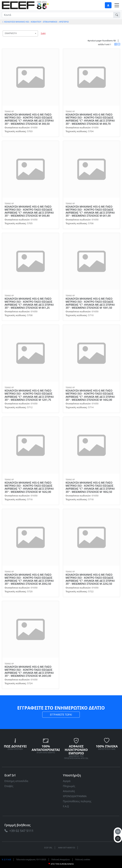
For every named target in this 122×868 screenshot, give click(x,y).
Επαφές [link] (9, 786)
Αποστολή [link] (69, 791)
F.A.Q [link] (66, 806)
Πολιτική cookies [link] (83, 860)
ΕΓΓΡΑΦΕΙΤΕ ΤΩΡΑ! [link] (61, 715)
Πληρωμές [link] (69, 786)
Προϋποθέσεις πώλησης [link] (77, 801)
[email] (118, 832)
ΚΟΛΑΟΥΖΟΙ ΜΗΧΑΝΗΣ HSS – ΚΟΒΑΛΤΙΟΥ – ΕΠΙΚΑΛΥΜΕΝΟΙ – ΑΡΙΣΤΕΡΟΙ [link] (35, 22)
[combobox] (20, 33)
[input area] (58, 15)
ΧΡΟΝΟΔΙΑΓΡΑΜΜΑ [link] (75, 796)
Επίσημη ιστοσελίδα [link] (16, 781)
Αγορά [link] (67, 781)
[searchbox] (36, 37)
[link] (25, 5)
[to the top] (118, 839)
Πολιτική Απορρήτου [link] (61, 860)
